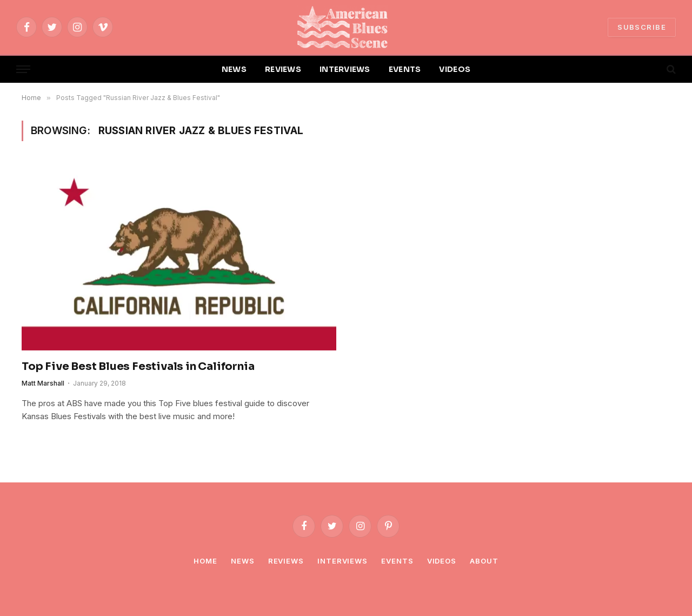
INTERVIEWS (345, 69)
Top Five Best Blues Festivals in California (138, 366)
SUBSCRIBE (642, 27)
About (484, 561)
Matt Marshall (43, 383)
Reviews (286, 561)
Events (397, 561)
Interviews (342, 561)
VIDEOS (455, 69)
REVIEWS (283, 69)
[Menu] (23, 69)
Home (205, 561)
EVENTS (405, 69)
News (243, 561)
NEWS (234, 69)
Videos (442, 561)
